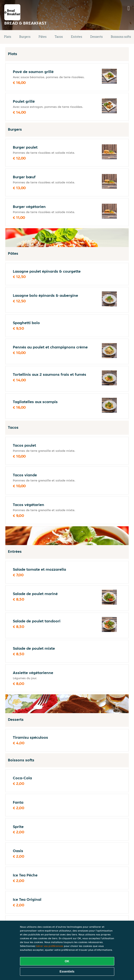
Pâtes (43, 37)
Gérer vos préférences (50, 946)
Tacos (59, 37)
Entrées (77, 37)
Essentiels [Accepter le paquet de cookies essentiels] (67, 971)
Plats (8, 37)
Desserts (96, 37)
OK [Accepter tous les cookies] (67, 961)
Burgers (25, 37)
